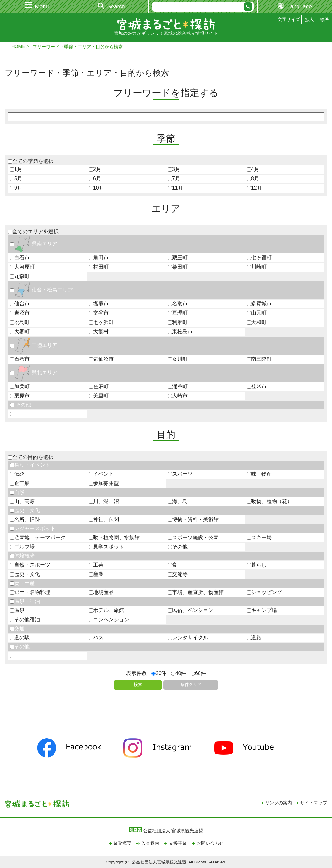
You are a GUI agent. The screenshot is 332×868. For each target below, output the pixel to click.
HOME (18, 46)
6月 (95, 179)
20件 (159, 673)
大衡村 (99, 332)
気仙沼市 (101, 359)
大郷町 (20, 332)
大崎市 (178, 396)
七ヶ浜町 (101, 322)
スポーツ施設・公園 (193, 537)
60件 (198, 673)
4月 (253, 169)
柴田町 (178, 267)
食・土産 (22, 583)
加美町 (20, 386)
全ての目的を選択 (31, 457)
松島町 (20, 322)
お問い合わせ (210, 843)
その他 (20, 405)
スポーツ (180, 474)
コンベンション (109, 620)
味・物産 (259, 474)
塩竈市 (99, 304)
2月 (95, 169)
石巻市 (20, 359)
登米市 (257, 386)
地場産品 (101, 592)
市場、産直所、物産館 (196, 592)
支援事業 (178, 843)
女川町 (178, 359)
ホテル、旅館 (107, 610)
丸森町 (20, 276)
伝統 (17, 474)
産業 (96, 574)
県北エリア (34, 372)
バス (96, 638)
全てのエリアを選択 (33, 231)
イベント (101, 474)
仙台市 (20, 304)
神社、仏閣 (104, 519)
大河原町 (22, 267)
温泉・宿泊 (25, 601)
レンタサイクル (188, 638)
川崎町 (257, 267)
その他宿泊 (25, 620)
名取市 (178, 304)
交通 (17, 629)
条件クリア (191, 685)
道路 (254, 638)
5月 (16, 179)
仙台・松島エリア (41, 290)
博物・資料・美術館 (193, 519)
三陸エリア (34, 345)
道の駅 (20, 638)
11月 (176, 188)
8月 (253, 179)
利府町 (178, 322)
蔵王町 (178, 258)
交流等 (178, 574)
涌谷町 (178, 386)
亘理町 (178, 313)
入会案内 (150, 843)
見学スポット (107, 547)
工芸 (96, 565)
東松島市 (180, 332)
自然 (17, 492)
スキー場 (259, 537)
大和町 (257, 322)
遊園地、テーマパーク (38, 537)
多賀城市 (259, 304)
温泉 (17, 610)
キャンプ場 (262, 610)
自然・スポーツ (30, 565)
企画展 (20, 483)
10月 (97, 188)
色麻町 (99, 386)
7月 (174, 179)
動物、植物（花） (270, 501)
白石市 (20, 258)
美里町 (99, 396)
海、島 (178, 501)
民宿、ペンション (191, 610)
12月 (254, 188)
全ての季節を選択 (31, 161)
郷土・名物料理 (30, 592)
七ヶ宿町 (259, 258)
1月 (16, 169)
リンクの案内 (278, 803)
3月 (174, 169)
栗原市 (20, 396)
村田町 (99, 267)
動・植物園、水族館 (114, 537)
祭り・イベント (30, 465)
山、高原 (22, 501)
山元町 (257, 313)
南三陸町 (259, 359)
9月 (16, 188)
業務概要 (122, 843)
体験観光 (22, 556)
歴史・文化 (25, 510)
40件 (179, 673)
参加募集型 (104, 483)
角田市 (99, 258)
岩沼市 (20, 313)
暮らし (257, 565)
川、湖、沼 (104, 501)
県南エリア (34, 244)
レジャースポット (33, 528)
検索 (138, 685)
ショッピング (264, 592)
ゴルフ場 (22, 547)
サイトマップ (314, 803)
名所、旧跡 (25, 519)
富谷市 (99, 313)
